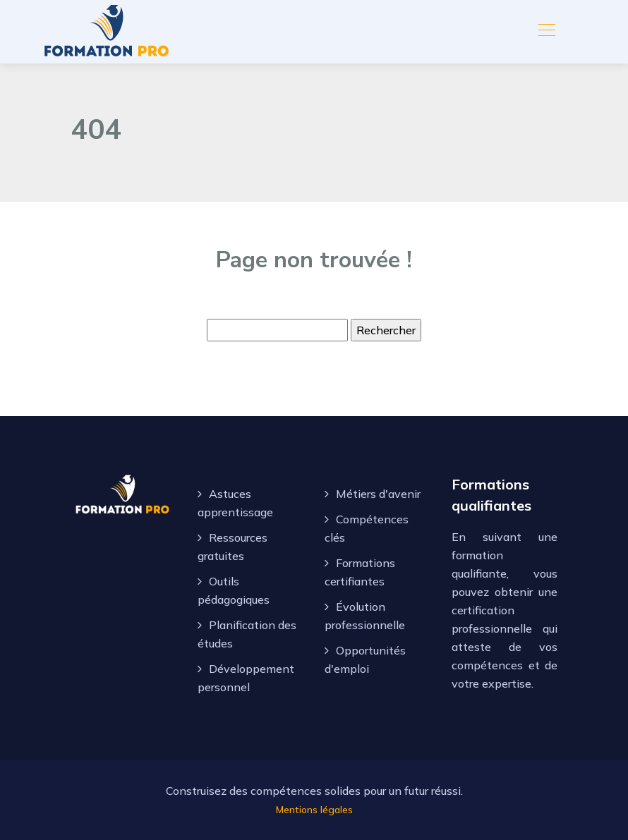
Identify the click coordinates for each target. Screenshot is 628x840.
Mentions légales (314, 810)
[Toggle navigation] (546, 32)
